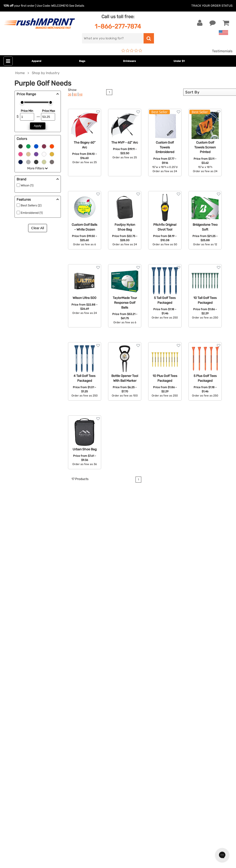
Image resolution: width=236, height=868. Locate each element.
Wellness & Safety (97, 689)
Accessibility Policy (175, 696)
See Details (77, 6)
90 (75, 94)
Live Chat (18, 654)
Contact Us (18, 647)
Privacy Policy (171, 689)
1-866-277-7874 (118, 26)
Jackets (90, 654)
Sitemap (166, 703)
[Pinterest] (31, 778)
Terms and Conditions (177, 682)
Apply (38, 126)
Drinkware (129, 61)
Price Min (27, 111)
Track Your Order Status (212, 6)
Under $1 (179, 61)
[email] (38, 739)
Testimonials (222, 51)
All (81, 94)
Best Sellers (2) (31, 205)
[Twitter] (17, 778)
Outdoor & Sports (97, 682)
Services (167, 661)
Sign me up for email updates (35, 748)
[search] (113, 38)
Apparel (36, 61)
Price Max (49, 111)
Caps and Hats (95, 710)
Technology (93, 675)
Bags (82, 61)
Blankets (90, 703)
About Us (167, 647)
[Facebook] (10, 778)
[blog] (24, 778)
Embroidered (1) (32, 213)
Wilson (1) (27, 185)
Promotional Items (98, 696)
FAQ (163, 668)
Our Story (167, 654)
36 (70, 94)
